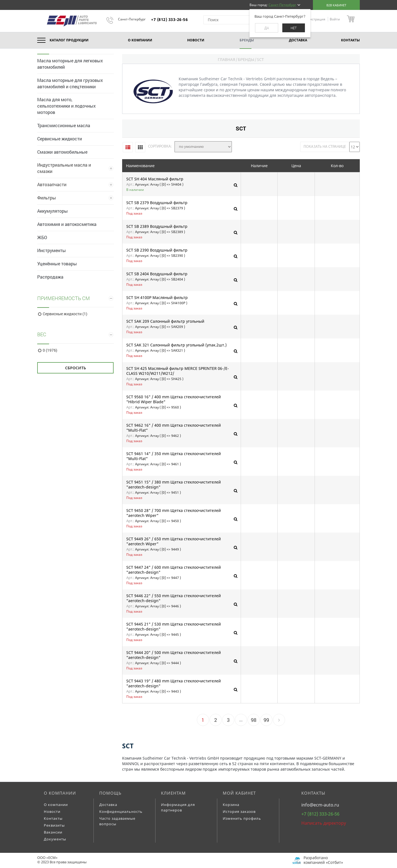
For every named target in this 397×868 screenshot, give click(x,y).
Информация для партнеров (178, 807)
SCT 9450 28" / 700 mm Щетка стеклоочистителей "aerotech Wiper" (174, 513)
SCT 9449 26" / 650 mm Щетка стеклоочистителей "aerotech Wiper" (174, 541)
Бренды (246, 59)
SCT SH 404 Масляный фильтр (155, 179)
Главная (226, 59)
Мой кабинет (239, 793)
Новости (52, 811)
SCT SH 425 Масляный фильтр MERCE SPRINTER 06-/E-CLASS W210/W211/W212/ (178, 371)
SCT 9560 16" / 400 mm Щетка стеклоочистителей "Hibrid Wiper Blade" (174, 399)
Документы (55, 839)
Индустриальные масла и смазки (64, 168)
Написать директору (324, 823)
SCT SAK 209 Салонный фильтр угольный (165, 321)
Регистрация (315, 19)
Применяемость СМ (64, 298)
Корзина (231, 805)
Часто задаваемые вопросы (117, 821)
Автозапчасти (52, 184)
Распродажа (50, 277)
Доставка (108, 805)
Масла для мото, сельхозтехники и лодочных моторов (66, 106)
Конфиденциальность (121, 811)
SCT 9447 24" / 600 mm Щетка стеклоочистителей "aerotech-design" (174, 570)
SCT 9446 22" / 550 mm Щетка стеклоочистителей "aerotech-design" (174, 598)
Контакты (53, 818)
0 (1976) (50, 350)
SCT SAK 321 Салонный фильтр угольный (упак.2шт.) (176, 345)
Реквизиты (54, 825)
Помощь (110, 793)
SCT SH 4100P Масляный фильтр (157, 298)
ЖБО (42, 237)
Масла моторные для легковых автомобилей (70, 64)
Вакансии (53, 832)
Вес (42, 334)
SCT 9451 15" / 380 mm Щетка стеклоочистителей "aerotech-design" (174, 484)
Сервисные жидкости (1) (65, 314)
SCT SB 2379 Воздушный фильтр (157, 203)
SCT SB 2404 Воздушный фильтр (157, 274)
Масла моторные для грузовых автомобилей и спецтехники (70, 83)
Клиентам (173, 793)
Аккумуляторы (53, 211)
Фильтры (47, 198)
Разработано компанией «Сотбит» (323, 860)
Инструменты (52, 250)
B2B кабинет (336, 5)
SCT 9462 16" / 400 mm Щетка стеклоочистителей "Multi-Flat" (174, 428)
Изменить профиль (242, 818)
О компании (60, 793)
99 (266, 720)
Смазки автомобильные (62, 152)
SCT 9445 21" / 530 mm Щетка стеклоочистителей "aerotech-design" (174, 627)
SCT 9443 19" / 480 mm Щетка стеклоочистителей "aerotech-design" (174, 683)
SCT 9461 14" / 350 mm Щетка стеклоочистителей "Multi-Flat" (174, 456)
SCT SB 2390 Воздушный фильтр (157, 250)
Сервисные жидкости (60, 139)
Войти (335, 19)
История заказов (239, 811)
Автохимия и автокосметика (67, 224)
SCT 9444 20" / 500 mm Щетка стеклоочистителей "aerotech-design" (174, 655)
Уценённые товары (57, 264)
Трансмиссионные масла (64, 125)
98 (254, 720)
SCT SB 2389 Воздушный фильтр (157, 226)
